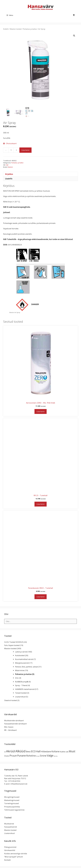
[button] (74, 36)
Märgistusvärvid (22, 663)
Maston (10, 167)
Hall (7, 165)
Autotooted (20, 655)
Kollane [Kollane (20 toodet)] (55, 751)
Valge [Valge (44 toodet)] (50, 756)
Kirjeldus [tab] (9, 174)
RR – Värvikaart (10, 730)
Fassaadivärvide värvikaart (15, 724)
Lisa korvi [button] (41, 411)
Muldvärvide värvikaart (14, 720)
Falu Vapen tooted (12, 645)
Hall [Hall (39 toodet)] (38, 751)
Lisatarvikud (20, 697)
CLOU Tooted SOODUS (14, 642)
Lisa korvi (25, 150)
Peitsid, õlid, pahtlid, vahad (26, 667)
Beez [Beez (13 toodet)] (28, 751)
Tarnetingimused (11, 803)
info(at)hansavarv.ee (19, 784)
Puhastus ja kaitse (30, 29)
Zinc (17, 678)
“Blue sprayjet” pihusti (14, 857)
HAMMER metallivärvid (25, 689)
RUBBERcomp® (22, 682)
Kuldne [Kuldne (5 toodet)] (63, 752)
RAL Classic (9, 727)
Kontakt (7, 860)
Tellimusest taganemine (14, 810)
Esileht (6, 29)
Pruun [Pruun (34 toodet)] (13, 756)
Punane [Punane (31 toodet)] (22, 756)
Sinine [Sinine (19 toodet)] (43, 756)
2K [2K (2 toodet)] (5, 752)
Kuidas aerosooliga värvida (16, 853)
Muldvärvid (9, 824)
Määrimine (20, 670)
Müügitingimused (12, 797)
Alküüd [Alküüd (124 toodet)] (20, 751)
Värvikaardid (10, 850)
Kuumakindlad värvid (24, 659)
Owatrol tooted (11, 700)
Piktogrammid (10, 847)
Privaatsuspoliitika (12, 807)
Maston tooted (16, 29)
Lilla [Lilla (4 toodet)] (67, 752)
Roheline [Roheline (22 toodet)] (31, 756)
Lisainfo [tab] (9, 179)
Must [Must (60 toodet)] (72, 751)
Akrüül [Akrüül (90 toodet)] (11, 751)
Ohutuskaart (11, 143)
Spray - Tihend (21, 685)
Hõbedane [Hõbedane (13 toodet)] (46, 751)
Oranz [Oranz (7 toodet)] (7, 756)
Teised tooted (21, 693)
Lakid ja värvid (21, 652)
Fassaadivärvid (11, 827)
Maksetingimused (12, 800)
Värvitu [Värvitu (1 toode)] (56, 756)
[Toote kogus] (11, 150)
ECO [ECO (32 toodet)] (33, 751)
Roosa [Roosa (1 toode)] (38, 756)
